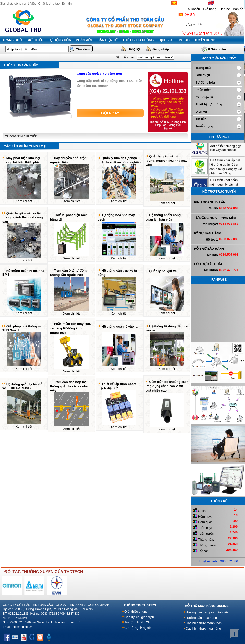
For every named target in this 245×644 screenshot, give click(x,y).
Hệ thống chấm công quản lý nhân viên (163, 217)
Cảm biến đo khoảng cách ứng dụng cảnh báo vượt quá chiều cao (167, 386)
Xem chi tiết (24, 201)
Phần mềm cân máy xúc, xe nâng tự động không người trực (71, 328)
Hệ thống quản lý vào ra (120, 327)
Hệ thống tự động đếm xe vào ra (167, 328)
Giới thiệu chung (136, 612)
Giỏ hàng (210, 9)
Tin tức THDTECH (137, 622)
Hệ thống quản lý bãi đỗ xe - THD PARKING (22, 386)
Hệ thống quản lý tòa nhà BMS (23, 273)
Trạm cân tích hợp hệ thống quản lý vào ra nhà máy (69, 386)
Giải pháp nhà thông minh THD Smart (24, 328)
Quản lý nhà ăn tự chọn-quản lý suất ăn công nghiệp (119, 160)
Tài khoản (193, 9)
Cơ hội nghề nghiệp (138, 628)
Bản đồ (238, 9)
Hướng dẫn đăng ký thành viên (208, 612)
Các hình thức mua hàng (203, 628)
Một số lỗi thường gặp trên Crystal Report (225, 153)
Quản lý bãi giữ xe (163, 271)
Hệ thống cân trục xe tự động (117, 273)
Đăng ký (134, 49)
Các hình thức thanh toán (204, 623)
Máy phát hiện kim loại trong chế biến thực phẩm (22, 160)
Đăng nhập (161, 49)
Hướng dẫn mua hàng (201, 618)
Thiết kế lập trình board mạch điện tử (117, 386)
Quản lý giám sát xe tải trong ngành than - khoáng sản (23, 217)
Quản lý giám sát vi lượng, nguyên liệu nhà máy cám (167, 160)
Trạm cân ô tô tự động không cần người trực (69, 273)
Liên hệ (225, 9)
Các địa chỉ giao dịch (139, 617)
